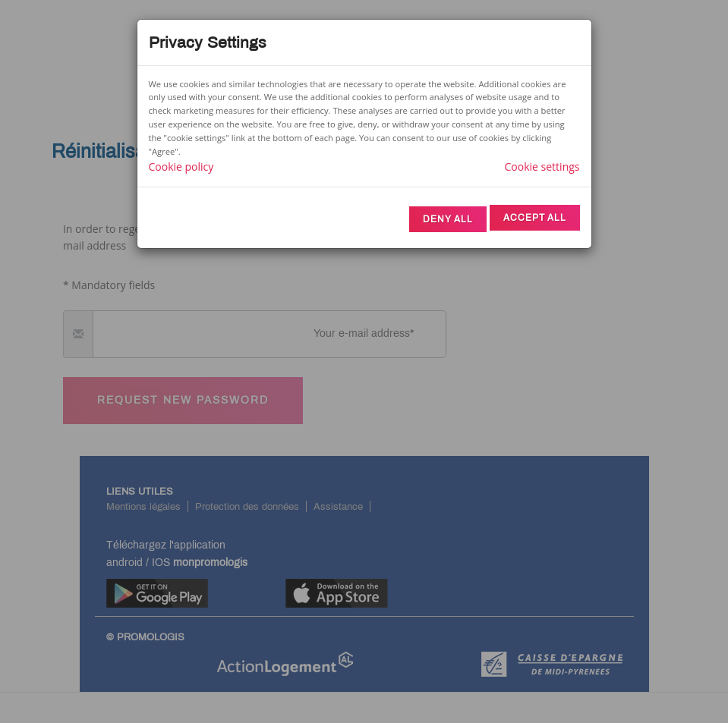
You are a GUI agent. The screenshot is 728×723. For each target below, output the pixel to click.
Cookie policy (181, 167)
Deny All (448, 219)
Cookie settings (542, 167)
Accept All (535, 218)
